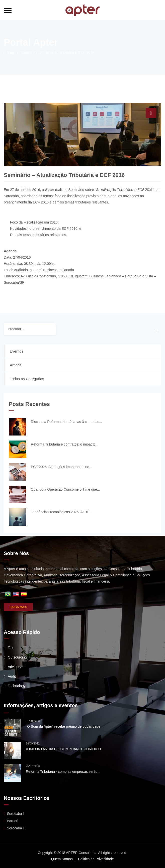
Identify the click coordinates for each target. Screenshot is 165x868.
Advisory (15, 667)
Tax (11, 648)
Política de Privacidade (96, 859)
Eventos (17, 351)
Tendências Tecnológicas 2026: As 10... (62, 512)
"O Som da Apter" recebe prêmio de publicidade (63, 726)
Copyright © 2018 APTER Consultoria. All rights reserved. (83, 853)
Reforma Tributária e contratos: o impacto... (65, 444)
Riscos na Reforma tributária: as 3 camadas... (66, 422)
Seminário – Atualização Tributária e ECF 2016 (58, 53)
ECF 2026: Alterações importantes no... (61, 467)
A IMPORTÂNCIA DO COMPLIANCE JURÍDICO (63, 749)
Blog (9, 53)
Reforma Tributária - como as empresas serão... (63, 772)
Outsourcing (17, 657)
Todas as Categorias (27, 379)
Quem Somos (62, 859)
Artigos (16, 365)
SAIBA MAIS (18, 607)
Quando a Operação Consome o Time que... (65, 489)
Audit (12, 676)
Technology (17, 686)
